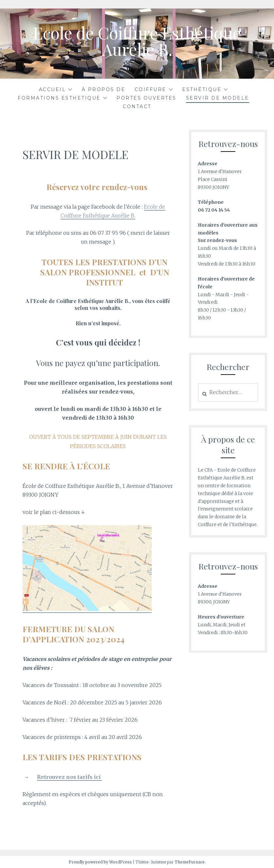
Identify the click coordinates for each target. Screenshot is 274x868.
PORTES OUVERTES (146, 98)
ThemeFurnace (190, 862)
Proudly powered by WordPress (100, 862)
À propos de (104, 89)
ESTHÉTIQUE (202, 89)
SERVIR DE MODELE (218, 98)
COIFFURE (151, 89)
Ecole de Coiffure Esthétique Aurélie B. (137, 41)
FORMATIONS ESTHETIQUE (59, 98)
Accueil (52, 89)
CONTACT (137, 106)
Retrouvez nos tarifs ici (69, 777)
